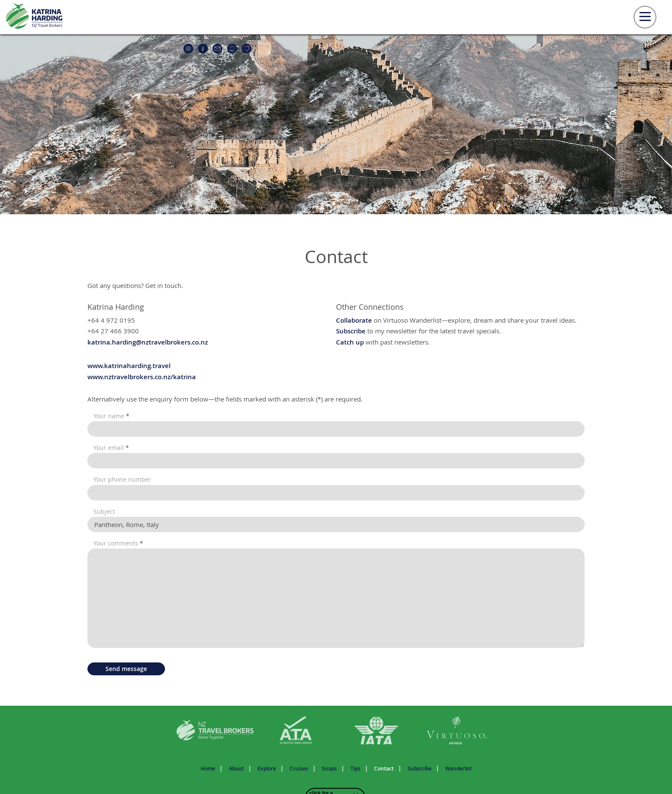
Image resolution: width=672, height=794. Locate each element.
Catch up (350, 342)
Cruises (299, 769)
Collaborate (354, 320)
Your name (111, 416)
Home (208, 769)
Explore (267, 769)
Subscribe (351, 331)
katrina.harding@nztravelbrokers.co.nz (148, 342)
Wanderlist (459, 769)
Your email (111, 448)
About (236, 769)
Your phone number (122, 479)
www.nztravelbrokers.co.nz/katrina (142, 377)
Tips (355, 769)
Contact (384, 769)
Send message (126, 669)
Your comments (118, 543)
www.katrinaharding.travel (129, 366)
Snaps (329, 769)
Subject (104, 512)
